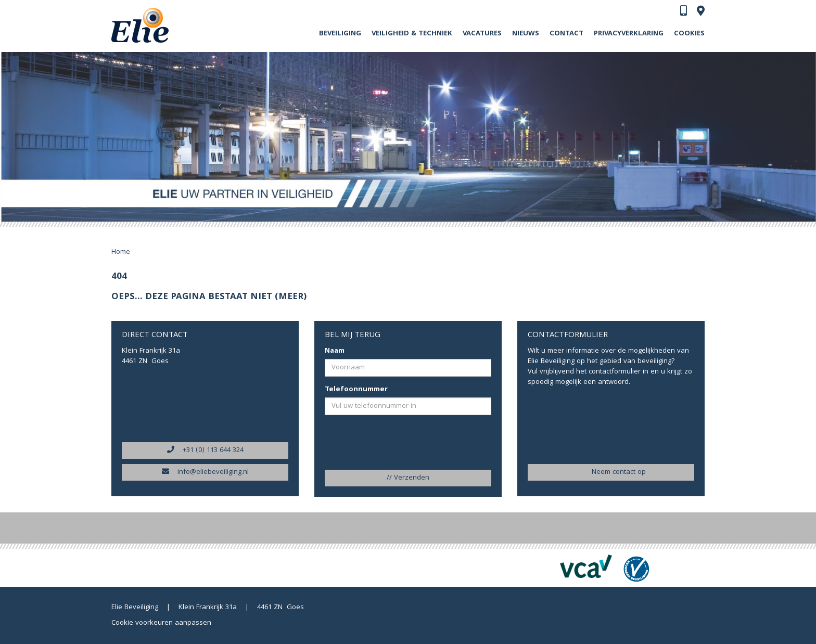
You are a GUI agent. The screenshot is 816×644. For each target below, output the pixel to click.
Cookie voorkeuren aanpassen (161, 623)
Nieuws (526, 34)
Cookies (689, 34)
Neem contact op (611, 472)
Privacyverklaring (629, 34)
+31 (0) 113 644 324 (205, 450)
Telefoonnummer (356, 390)
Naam (335, 351)
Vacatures (482, 34)
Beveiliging (340, 34)
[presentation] (388, 443)
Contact (566, 34)
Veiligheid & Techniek (412, 34)
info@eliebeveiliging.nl (205, 472)
